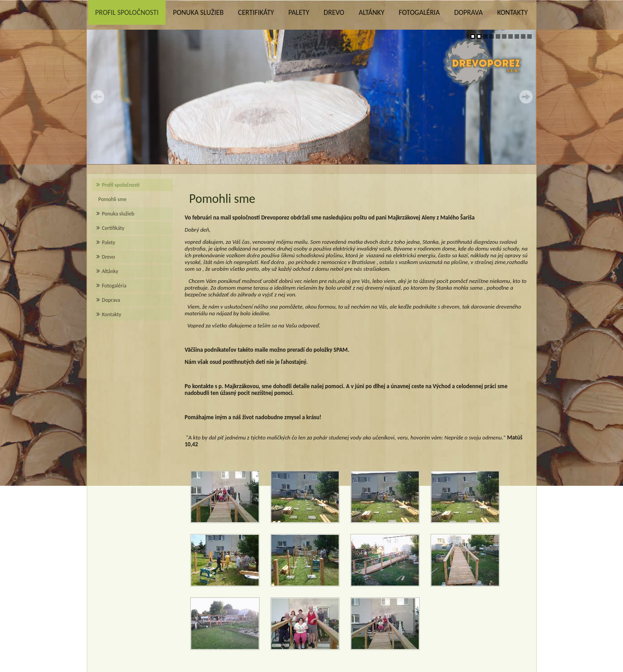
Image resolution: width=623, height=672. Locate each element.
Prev (98, 97)
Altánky (371, 12)
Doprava (469, 12)
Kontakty (512, 12)
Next (526, 97)
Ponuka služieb (198, 12)
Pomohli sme (113, 199)
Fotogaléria (419, 12)
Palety (299, 12)
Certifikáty (256, 12)
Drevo (334, 12)
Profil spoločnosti (127, 12)
